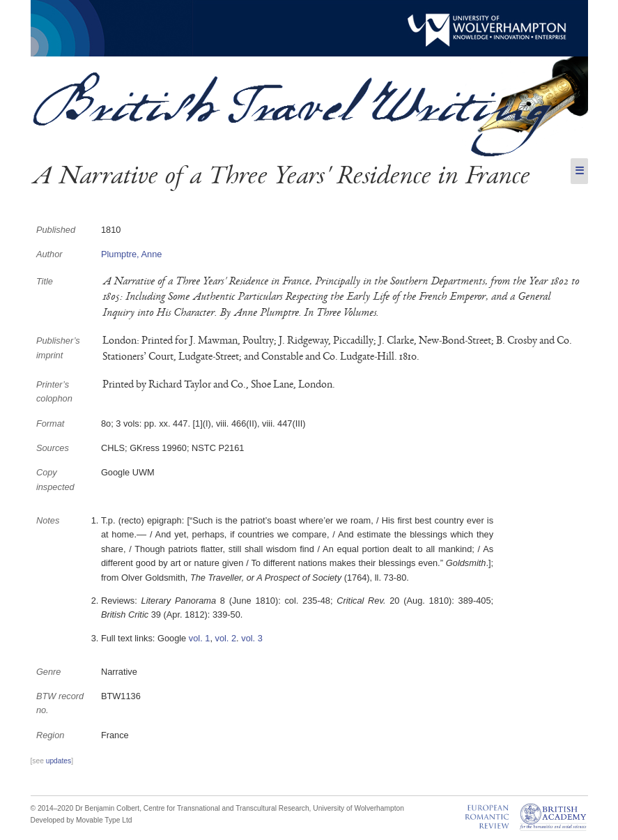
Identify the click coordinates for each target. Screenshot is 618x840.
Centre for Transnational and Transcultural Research (226, 808)
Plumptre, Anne (132, 254)
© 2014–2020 (52, 808)
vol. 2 (226, 638)
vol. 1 (200, 638)
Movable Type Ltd (104, 820)
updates (59, 761)
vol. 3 (252, 638)
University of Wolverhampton (358, 808)
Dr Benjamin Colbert (107, 808)
